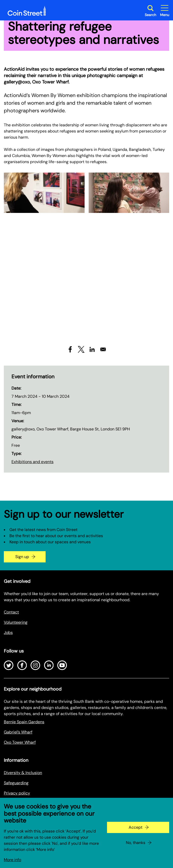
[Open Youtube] (62, 665)
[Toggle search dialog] (150, 11)
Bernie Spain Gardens (24, 722)
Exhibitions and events (32, 462)
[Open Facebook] (22, 665)
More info (12, 860)
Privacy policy (17, 793)
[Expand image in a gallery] (44, 193)
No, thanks (136, 843)
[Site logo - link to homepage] (27, 11)
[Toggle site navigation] (165, 11)
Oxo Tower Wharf (20, 742)
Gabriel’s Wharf (18, 732)
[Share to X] (81, 349)
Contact (11, 612)
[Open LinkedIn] (49, 665)
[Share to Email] (103, 349)
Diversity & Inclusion (23, 773)
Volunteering (16, 622)
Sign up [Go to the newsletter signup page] (22, 557)
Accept (136, 827)
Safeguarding (16, 783)
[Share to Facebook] (70, 349)
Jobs (8, 632)
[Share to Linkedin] (92, 349)
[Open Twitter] (9, 665)
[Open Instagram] (35, 665)
